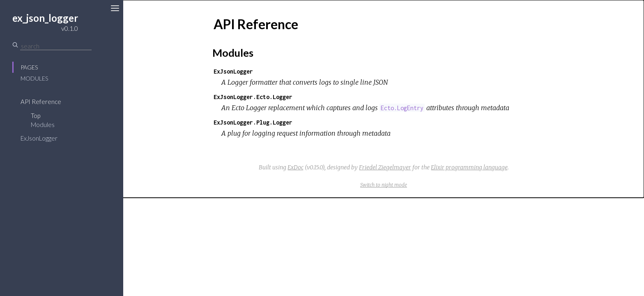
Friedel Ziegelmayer (385, 167)
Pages (29, 67)
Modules (34, 78)
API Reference (41, 102)
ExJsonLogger (39, 138)
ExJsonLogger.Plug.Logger (253, 122)
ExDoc (296, 167)
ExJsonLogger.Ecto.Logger (253, 97)
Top (36, 116)
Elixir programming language (469, 167)
